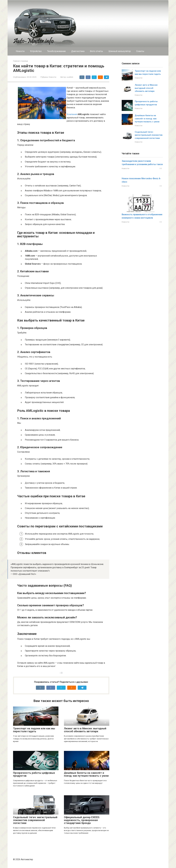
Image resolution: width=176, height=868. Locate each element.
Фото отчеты (96, 51)
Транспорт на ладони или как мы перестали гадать (34, 730)
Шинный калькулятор (120, 51)
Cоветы (140, 51)
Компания (72, 114)
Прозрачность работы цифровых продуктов (34, 774)
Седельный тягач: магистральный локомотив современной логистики (35, 820)
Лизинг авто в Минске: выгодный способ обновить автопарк (85, 730)
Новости (20, 51)
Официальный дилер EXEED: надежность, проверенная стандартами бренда (82, 820)
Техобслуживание (56, 51)
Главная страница (20, 61)
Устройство (36, 51)
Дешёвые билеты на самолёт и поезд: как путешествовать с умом (86, 774)
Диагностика (78, 51)
